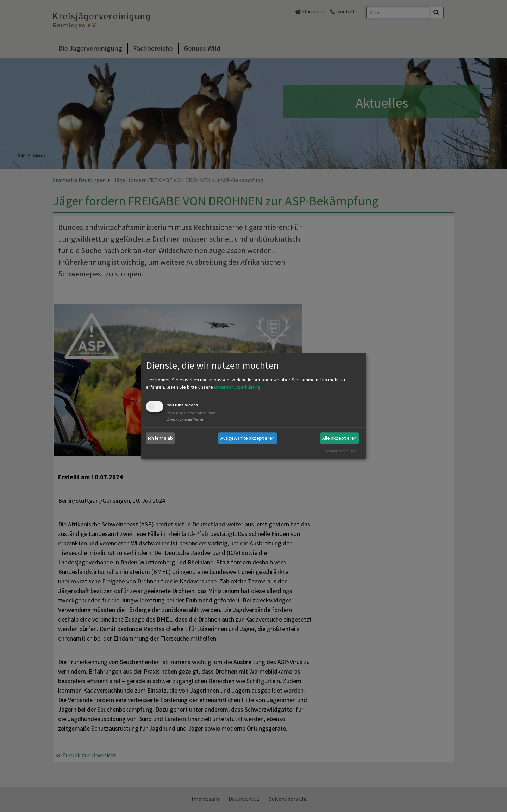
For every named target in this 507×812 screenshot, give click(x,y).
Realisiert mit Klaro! (342, 451)
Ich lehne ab (160, 438)
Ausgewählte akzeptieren (248, 438)
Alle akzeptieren (339, 438)
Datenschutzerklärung (237, 387)
